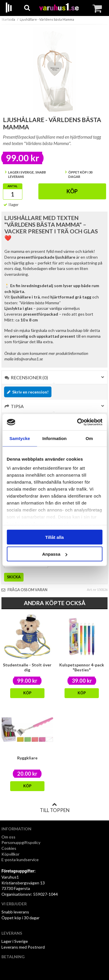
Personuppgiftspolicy (21, 842)
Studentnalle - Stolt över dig (27, 667)
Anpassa (55, 554)
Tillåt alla (55, 537)
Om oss (8, 837)
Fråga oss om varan (24, 590)
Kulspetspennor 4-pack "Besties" (82, 667)
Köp (72, 191)
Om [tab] (89, 438)
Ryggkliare (27, 758)
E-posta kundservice (20, 860)
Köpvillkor (10, 854)
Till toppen (55, 808)
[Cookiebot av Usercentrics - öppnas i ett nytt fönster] (78, 422)
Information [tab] (55, 438)
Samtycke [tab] (20, 438)
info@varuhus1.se (28, 359)
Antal (12, 186)
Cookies (9, 848)
